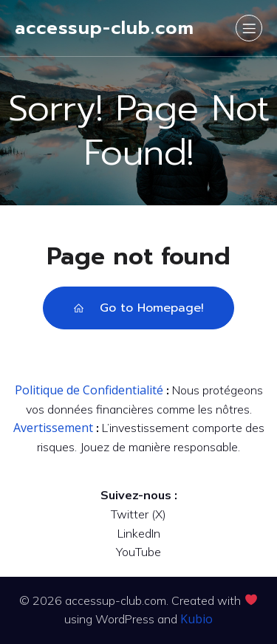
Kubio (196, 619)
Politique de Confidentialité (89, 390)
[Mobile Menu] (249, 28)
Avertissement (53, 428)
